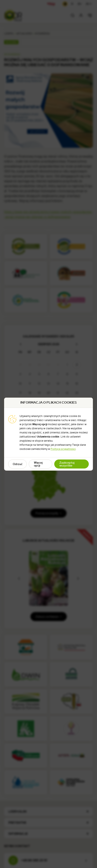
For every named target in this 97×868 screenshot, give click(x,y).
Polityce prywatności (63, 449)
